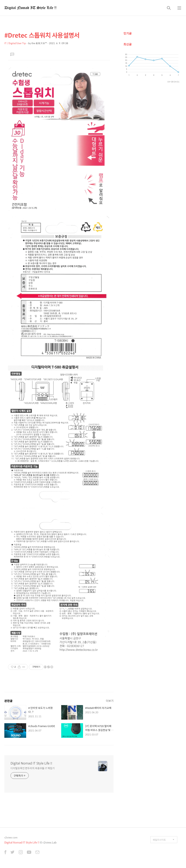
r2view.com (11, 837)
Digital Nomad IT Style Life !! (31, 763)
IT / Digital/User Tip (15, 43)
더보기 (110, 701)
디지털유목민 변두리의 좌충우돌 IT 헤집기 (33, 768)
